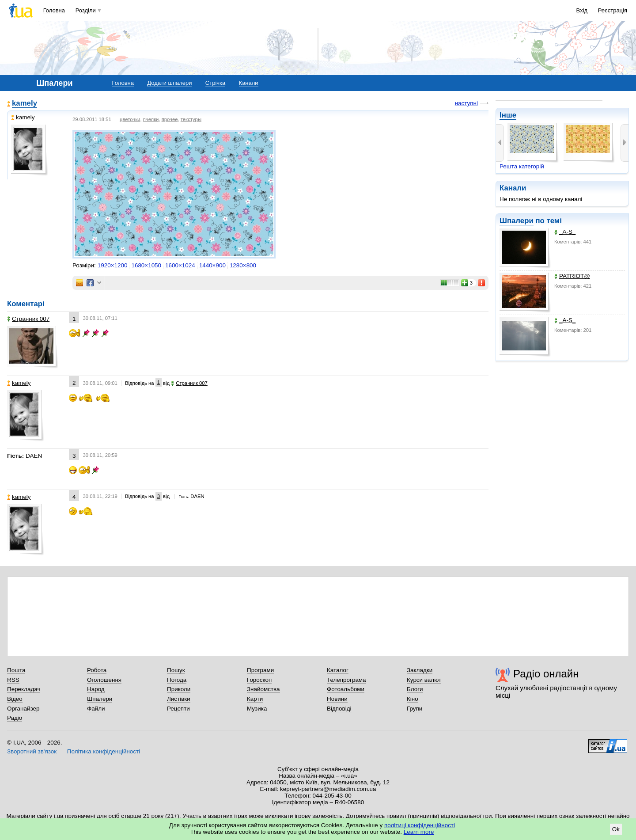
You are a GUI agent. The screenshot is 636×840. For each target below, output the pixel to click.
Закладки (420, 670)
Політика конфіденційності (104, 751)
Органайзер (23, 709)
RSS (13, 680)
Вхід (582, 10)
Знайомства (263, 689)
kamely (25, 103)
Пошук (176, 670)
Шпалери (517, 221)
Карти (255, 699)
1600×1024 (180, 265)
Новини (337, 699)
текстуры (191, 119)
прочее (170, 119)
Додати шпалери (169, 83)
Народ (96, 689)
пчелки (151, 119)
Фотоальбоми (346, 689)
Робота (97, 670)
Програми (260, 670)
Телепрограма (346, 680)
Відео (15, 699)
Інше (508, 115)
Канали (249, 83)
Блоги (415, 689)
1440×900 (212, 265)
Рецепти (178, 709)
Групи (415, 709)
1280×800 (243, 265)
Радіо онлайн (546, 674)
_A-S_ (565, 232)
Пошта (16, 670)
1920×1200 (113, 265)
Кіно (413, 699)
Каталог (338, 670)
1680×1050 (146, 265)
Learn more (419, 832)
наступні (466, 103)
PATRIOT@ (572, 276)
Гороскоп (259, 680)
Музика (257, 709)
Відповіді (339, 709)
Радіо (15, 718)
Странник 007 (28, 319)
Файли (96, 709)
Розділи (86, 10)
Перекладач (24, 689)
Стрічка (215, 83)
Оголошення (104, 680)
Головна (54, 10)
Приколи (179, 689)
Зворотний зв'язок (32, 751)
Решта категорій (522, 166)
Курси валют (424, 680)
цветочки (130, 119)
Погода (177, 680)
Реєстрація (613, 10)
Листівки (179, 699)
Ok (616, 829)
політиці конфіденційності (420, 825)
